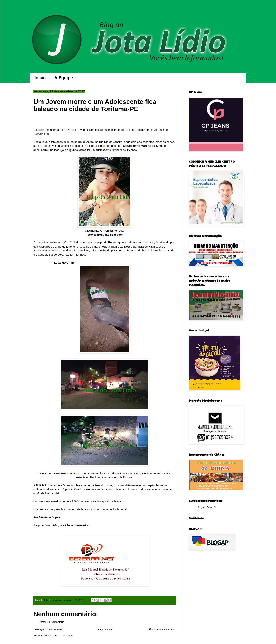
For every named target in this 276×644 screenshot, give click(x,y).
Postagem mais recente (48, 629)
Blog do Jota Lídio (208, 507)
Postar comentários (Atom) (59, 636)
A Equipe (64, 78)
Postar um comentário (51, 622)
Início (40, 78)
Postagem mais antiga (162, 629)
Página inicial (105, 629)
